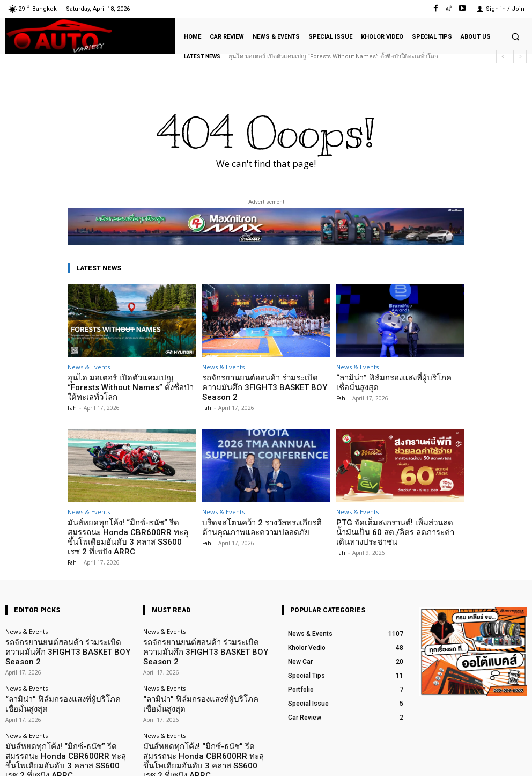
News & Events (89, 367)
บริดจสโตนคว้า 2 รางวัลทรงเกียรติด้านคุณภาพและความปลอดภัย (260, 514)
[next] (520, 57)
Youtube (515, 759)
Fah (72, 396)
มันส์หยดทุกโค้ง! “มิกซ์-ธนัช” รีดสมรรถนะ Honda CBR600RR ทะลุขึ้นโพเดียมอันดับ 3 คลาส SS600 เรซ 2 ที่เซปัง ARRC (131, 518)
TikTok (464, 759)
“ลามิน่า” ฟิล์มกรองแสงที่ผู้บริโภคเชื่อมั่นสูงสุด (397, 381)
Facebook (411, 759)
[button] (515, 36)
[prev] (503, 57)
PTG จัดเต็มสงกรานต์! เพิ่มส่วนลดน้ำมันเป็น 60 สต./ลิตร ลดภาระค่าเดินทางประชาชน (396, 518)
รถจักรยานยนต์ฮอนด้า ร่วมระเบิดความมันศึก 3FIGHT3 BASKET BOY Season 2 (266, 381)
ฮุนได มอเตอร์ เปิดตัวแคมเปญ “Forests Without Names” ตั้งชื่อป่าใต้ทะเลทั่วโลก (333, 57)
